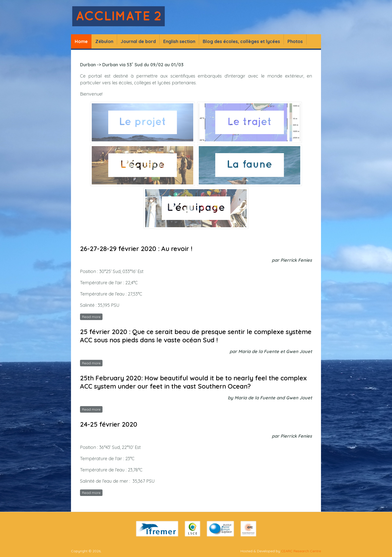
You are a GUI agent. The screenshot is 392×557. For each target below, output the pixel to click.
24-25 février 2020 (109, 424)
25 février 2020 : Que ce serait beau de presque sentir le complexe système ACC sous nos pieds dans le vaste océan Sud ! (196, 336)
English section (179, 41)
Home (81, 41)
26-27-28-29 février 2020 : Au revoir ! (136, 249)
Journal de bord (138, 41)
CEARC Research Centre (301, 551)
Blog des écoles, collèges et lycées (241, 41)
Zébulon (104, 41)
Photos (295, 41)
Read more (92, 316)
